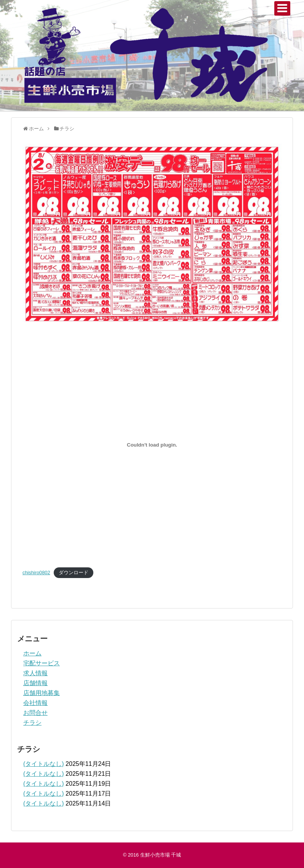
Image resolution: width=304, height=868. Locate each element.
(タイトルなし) (44, 764)
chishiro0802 (36, 573)
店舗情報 (35, 683)
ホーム (32, 653)
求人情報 (35, 673)
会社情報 (35, 703)
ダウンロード (74, 573)
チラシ (32, 723)
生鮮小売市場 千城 (161, 855)
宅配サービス (42, 663)
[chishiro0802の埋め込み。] (152, 445)
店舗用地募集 (42, 693)
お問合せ (35, 713)
